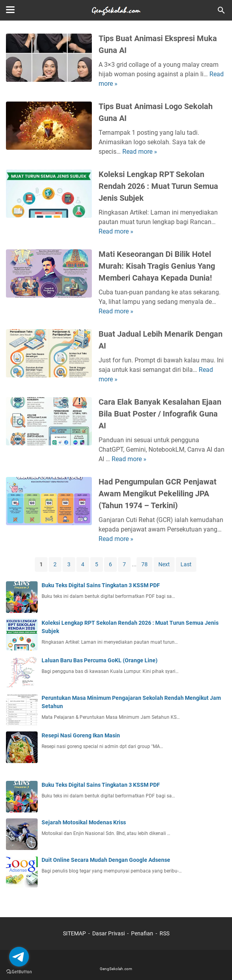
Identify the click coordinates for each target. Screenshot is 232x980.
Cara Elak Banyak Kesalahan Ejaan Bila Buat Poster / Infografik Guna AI (160, 414)
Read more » (140, 152)
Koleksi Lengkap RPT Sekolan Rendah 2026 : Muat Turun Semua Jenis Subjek (158, 186)
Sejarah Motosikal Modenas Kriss (84, 822)
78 (145, 564)
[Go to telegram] (19, 957)
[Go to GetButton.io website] (19, 972)
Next (164, 564)
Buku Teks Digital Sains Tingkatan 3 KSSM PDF (101, 585)
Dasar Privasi (108, 933)
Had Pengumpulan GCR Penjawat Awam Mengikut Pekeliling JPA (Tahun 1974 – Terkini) (158, 494)
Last (186, 564)
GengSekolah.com (116, 969)
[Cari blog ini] (221, 10)
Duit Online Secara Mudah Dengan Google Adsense (106, 860)
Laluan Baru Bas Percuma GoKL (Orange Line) (100, 660)
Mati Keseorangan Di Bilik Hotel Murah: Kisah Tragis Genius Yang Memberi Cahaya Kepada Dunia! (157, 266)
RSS (164, 933)
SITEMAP (74, 933)
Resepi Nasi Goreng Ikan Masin (81, 735)
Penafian (142, 933)
